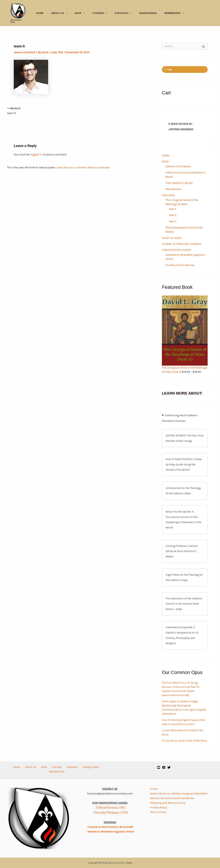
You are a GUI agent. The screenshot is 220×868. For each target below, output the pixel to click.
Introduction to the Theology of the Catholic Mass (183, 493)
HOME (166, 155)
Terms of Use (158, 812)
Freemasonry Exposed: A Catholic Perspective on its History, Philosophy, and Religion (182, 641)
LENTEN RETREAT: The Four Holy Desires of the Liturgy (182, 439)
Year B (173, 215)
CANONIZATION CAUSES (177, 251)
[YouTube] (159, 767)
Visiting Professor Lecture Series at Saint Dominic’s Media (182, 555)
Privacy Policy (158, 807)
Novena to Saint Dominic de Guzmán (111, 827)
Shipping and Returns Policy (168, 803)
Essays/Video (148, 13)
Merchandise (173, 189)
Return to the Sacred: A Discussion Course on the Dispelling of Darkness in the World (184, 522)
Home (40, 13)
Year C (173, 222)
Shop (80, 13)
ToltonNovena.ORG (111, 807)
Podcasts (123, 13)
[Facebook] (164, 767)
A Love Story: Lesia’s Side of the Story (185, 747)
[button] (65, 13)
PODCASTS (168, 195)
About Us (59, 13)
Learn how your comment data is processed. (84, 168)
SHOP (165, 162)
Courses (100, 13)
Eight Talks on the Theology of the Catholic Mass (184, 582)
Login (168, 69)
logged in (36, 155)
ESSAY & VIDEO (172, 238)
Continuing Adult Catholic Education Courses (180, 419)
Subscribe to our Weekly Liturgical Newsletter (179, 793)
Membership (174, 13)
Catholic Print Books (178, 167)
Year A (172, 209)
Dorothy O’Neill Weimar (180, 266)
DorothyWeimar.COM (111, 813)
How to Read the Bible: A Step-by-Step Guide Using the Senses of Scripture (185, 466)
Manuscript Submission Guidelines (172, 798)
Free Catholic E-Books (179, 183)
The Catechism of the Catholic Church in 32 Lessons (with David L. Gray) (184, 608)
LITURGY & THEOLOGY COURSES (182, 244)
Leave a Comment (25, 52)
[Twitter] (169, 767)
